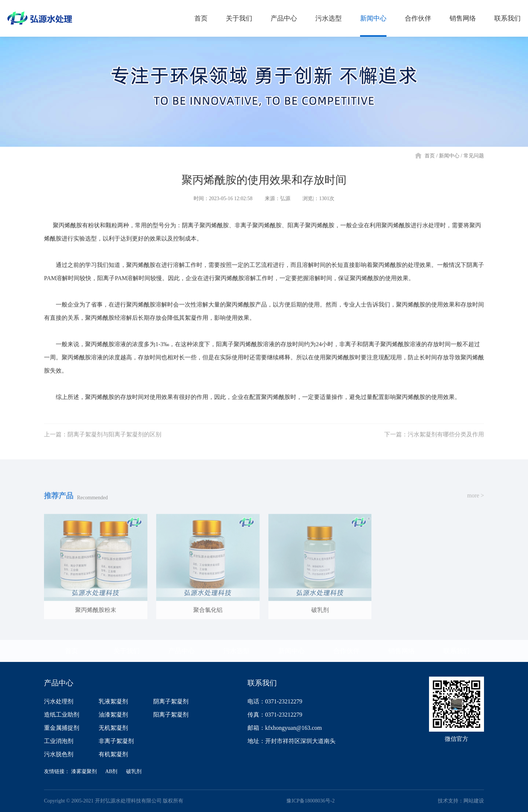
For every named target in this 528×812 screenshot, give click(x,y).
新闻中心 (449, 156)
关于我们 (126, 651)
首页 (430, 156)
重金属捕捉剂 (62, 728)
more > (476, 500)
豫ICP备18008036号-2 (310, 801)
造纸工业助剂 (62, 715)
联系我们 (456, 651)
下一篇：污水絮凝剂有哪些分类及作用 (434, 439)
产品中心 (181, 651)
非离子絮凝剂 (116, 741)
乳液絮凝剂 (113, 701)
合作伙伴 (346, 651)
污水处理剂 (59, 701)
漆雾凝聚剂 (84, 771)
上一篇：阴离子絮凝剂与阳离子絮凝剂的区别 (103, 439)
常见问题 (474, 156)
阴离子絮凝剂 (171, 701)
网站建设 (474, 801)
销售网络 (401, 651)
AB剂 (111, 771)
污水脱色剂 (59, 754)
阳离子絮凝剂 (171, 715)
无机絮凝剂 (113, 728)
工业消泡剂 (59, 741)
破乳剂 (134, 771)
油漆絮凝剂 (113, 715)
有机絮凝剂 (113, 754)
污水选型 (236, 651)
